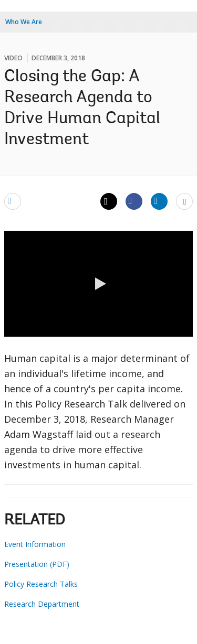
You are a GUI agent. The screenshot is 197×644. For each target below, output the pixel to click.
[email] (13, 201)
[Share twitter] (109, 201)
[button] (99, 284)
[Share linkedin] (159, 201)
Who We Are (24, 22)
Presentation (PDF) (37, 564)
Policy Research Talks (41, 584)
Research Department (42, 604)
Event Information (35, 544)
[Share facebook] (134, 201)
